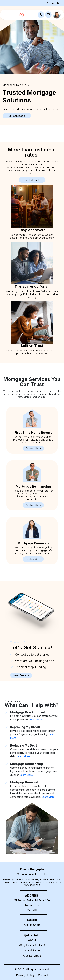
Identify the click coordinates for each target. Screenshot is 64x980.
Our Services (32, 956)
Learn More (35, 719)
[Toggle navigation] (7, 15)
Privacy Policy (25, 975)
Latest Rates (32, 950)
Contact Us (32, 180)
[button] (33, 448)
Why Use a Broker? (32, 945)
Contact (43, 975)
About (32, 940)
